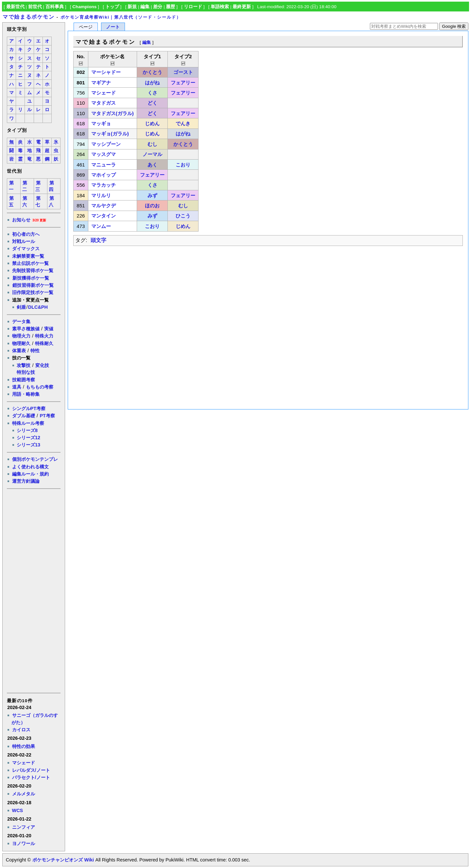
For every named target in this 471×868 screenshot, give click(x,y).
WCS (18, 810)
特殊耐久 (44, 343)
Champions (84, 7)
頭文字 (98, 240)
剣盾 (21, 307)
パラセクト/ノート (31, 777)
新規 (132, 7)
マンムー (101, 226)
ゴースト (183, 72)
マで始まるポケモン (28, 17)
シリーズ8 (27, 430)
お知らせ (21, 220)
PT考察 (47, 416)
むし (152, 144)
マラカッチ (104, 185)
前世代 (35, 7)
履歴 (170, 7)
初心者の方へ (26, 234)
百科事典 (55, 7)
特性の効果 (24, 746)
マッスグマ (104, 154)
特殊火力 (44, 336)
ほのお (152, 206)
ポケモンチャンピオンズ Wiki (63, 860)
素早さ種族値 (26, 329)
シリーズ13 (28, 445)
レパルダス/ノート (31, 770)
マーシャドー (106, 72)
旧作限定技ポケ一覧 (33, 292)
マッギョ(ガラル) (110, 134)
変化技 (42, 365)
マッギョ (101, 123)
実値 (49, 329)
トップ (112, 7)
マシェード (24, 763)
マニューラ (104, 165)
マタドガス (104, 103)
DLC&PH (38, 307)
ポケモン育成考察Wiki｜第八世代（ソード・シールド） (121, 17)
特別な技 (26, 372)
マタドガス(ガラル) (113, 113)
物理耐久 (21, 343)
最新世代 (15, 7)
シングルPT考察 (29, 408)
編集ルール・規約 (30, 474)
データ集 (21, 321)
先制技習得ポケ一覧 (33, 270)
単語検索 (220, 7)
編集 (145, 7)
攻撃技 (24, 365)
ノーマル (152, 154)
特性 (35, 351)
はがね (152, 83)
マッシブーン (106, 144)
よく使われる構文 (30, 467)
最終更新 (242, 7)
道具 (17, 387)
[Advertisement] (33, 590)
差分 (158, 7)
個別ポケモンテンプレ (35, 459)
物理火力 (21, 336)
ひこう (183, 216)
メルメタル (24, 794)
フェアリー (183, 83)
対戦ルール (24, 241)
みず (152, 195)
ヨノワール (24, 843)
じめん (152, 123)
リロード (193, 7)
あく (152, 165)
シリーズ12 (28, 438)
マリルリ (101, 195)
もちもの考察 (40, 387)
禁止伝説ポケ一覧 (30, 263)
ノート (113, 27)
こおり (183, 165)
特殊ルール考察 (28, 423)
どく (152, 103)
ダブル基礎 (24, 416)
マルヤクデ (104, 206)
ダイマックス (26, 249)
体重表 (19, 351)
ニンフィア (24, 827)
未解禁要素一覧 (28, 256)
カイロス (21, 730)
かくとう (152, 72)
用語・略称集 (26, 394)
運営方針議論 (26, 481)
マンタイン (104, 216)
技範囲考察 (24, 380)
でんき (183, 123)
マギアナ (101, 83)
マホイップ (104, 175)
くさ (152, 93)
